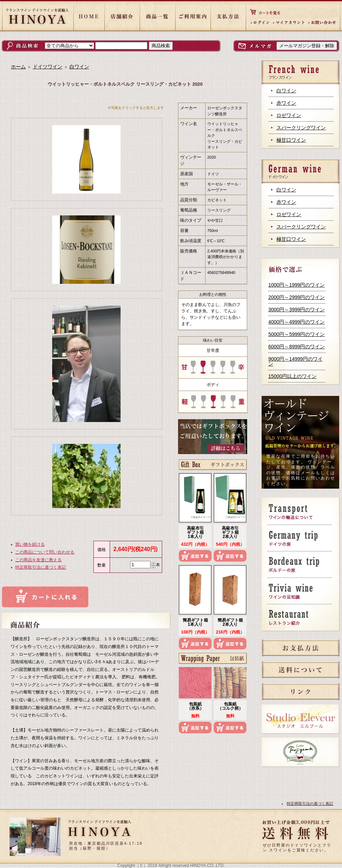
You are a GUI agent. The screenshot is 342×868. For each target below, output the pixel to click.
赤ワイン (286, 103)
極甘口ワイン (291, 140)
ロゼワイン (289, 115)
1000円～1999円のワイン (297, 285)
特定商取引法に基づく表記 (41, 567)
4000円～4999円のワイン (297, 322)
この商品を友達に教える (38, 560)
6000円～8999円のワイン (297, 347)
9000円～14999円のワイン (295, 361)
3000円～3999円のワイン (297, 310)
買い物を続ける (30, 544)
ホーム (18, 67)
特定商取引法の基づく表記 (310, 803)
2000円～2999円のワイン (297, 297)
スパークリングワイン (301, 128)
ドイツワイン (48, 67)
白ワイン (286, 91)
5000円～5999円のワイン (297, 334)
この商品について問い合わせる (45, 552)
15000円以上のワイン (292, 376)
